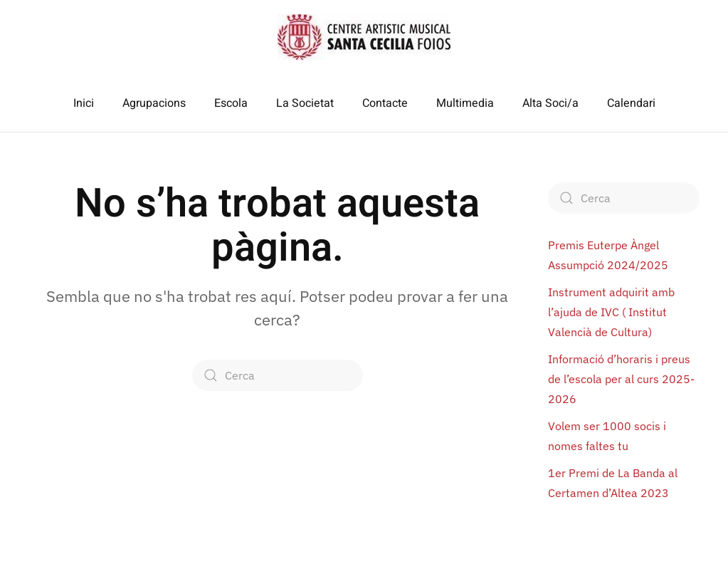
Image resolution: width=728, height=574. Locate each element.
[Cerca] (278, 375)
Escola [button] (231, 103)
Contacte (385, 103)
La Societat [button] (305, 103)
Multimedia (465, 103)
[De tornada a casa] (364, 37)
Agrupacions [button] (154, 103)
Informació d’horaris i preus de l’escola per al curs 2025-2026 (621, 379)
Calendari (631, 103)
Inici (84, 103)
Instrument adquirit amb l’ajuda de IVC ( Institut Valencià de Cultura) (611, 312)
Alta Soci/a (550, 103)
